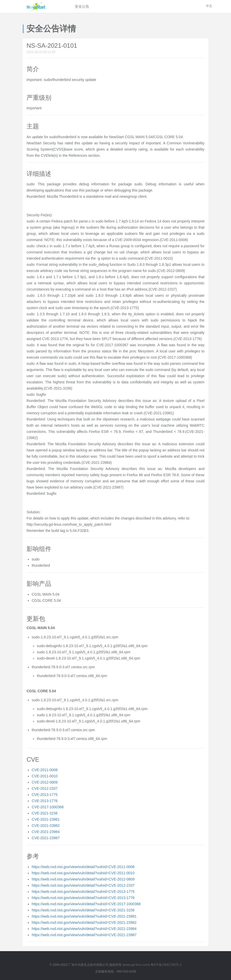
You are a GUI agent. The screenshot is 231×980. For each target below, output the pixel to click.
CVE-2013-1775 (45, 795)
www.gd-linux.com (136, 965)
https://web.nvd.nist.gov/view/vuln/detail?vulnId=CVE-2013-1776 (83, 898)
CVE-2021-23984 (46, 832)
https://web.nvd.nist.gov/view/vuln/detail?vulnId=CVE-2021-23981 (84, 916)
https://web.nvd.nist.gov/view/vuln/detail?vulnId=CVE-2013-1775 (83, 892)
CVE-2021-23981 (46, 819)
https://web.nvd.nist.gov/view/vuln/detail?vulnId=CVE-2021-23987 (84, 935)
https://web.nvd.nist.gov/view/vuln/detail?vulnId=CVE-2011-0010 (83, 873)
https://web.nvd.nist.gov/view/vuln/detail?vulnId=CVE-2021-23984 (84, 929)
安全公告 (82, 6)
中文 (209, 6)
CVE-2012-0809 (45, 782)
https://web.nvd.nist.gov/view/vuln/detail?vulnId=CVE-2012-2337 (83, 885)
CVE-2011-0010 (45, 776)
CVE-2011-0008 (45, 770)
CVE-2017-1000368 (48, 807)
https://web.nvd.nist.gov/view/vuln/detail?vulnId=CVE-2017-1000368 (86, 904)
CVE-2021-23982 (46, 826)
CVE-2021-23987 (46, 838)
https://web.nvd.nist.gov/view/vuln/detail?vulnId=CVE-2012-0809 (83, 879)
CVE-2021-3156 (45, 813)
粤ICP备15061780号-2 (166, 965)
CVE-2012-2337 (45, 788)
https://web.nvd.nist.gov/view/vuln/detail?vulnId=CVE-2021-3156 (83, 910)
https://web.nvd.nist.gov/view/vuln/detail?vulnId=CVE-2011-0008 (83, 867)
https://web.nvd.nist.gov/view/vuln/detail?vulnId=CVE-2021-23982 (84, 923)
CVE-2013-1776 (45, 801)
